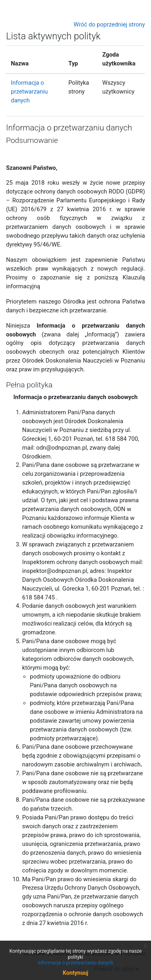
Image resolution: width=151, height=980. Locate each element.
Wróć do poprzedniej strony (109, 24)
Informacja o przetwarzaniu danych (29, 92)
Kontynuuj (75, 973)
